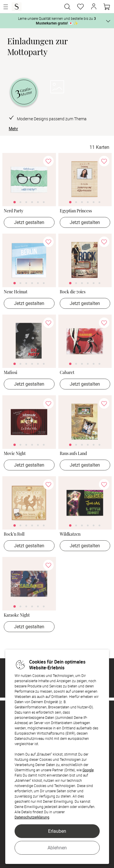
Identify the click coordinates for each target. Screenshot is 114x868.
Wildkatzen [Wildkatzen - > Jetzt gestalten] (70, 534)
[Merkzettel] (80, 7)
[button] (94, 7)
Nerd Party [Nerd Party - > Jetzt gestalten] (14, 211)
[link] (29, 180)
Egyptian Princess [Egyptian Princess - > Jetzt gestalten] (76, 211)
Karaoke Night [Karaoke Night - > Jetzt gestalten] (17, 615)
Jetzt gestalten (29, 222)
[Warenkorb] (107, 7)
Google (88, 770)
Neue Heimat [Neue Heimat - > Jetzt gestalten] (16, 292)
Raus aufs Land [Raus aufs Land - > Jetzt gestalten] (73, 454)
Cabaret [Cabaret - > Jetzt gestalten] (67, 373)
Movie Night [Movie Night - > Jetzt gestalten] (15, 454)
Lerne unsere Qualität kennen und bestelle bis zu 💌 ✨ (57, 21)
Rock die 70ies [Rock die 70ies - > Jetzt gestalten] (73, 292)
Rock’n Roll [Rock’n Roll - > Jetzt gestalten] (14, 534)
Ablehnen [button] (57, 848)
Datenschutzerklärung (32, 817)
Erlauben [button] (57, 831)
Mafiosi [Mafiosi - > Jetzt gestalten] (10, 373)
